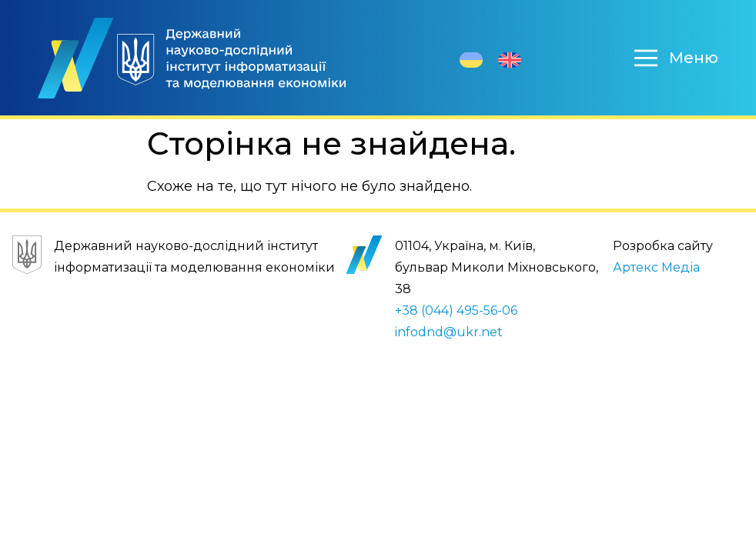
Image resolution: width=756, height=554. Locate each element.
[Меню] (646, 58)
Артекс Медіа (656, 267)
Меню (694, 58)
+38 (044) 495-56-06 (456, 310)
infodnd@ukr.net (449, 332)
